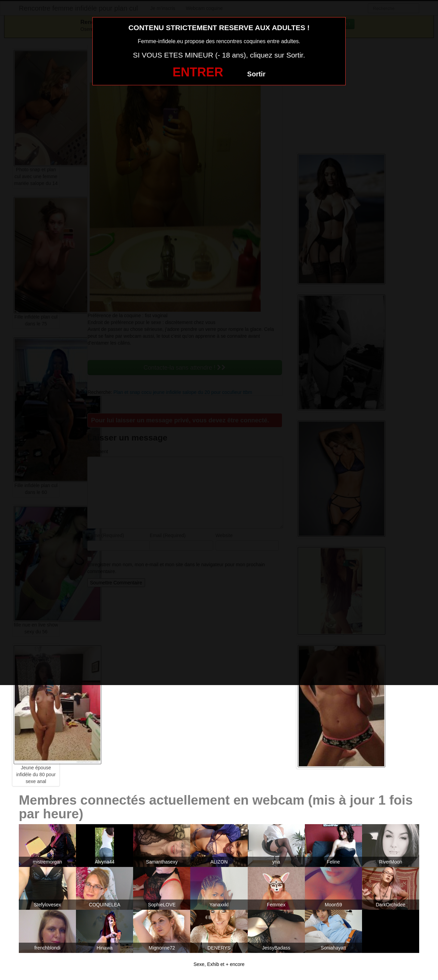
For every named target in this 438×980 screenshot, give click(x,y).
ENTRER (198, 72)
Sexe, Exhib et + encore (219, 964)
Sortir (256, 74)
